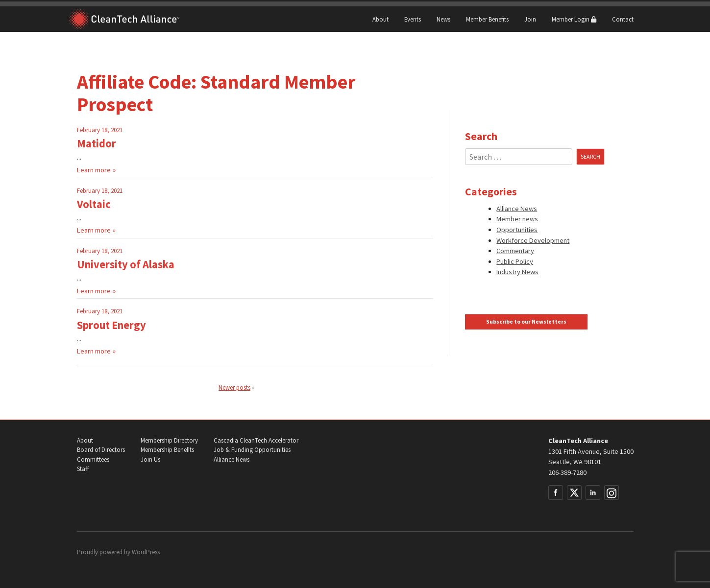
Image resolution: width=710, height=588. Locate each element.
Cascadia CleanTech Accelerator (256, 440)
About (380, 19)
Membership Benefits (167, 450)
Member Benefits (487, 19)
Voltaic (94, 204)
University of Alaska (126, 264)
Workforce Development (533, 240)
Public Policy (515, 261)
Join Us (150, 459)
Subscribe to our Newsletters (526, 322)
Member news (517, 219)
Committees (93, 459)
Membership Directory (169, 440)
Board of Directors (101, 450)
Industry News (517, 272)
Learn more (94, 170)
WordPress (146, 552)
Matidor (97, 143)
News (443, 19)
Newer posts (234, 387)
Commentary (515, 251)
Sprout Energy (111, 325)
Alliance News (517, 209)
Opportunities (517, 230)
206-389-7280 (567, 472)
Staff (83, 469)
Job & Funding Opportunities (252, 450)
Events (413, 19)
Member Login (574, 19)
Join (530, 19)
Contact (623, 19)
